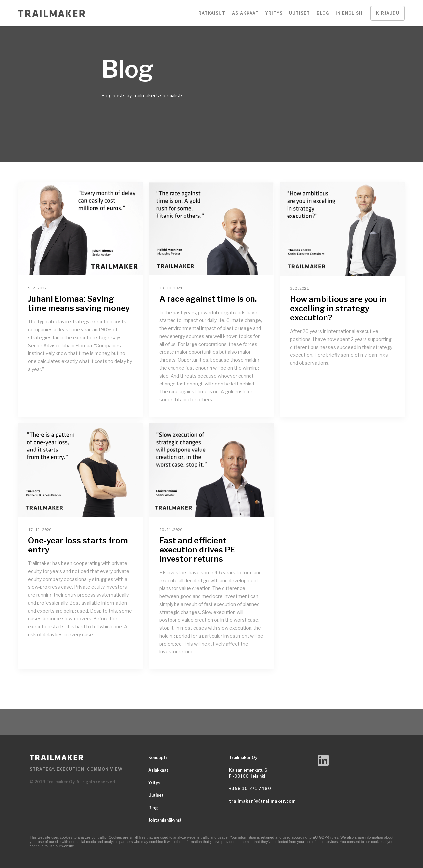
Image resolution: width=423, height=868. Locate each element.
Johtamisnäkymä (165, 820)
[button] (212, 13)
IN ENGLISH (349, 13)
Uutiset (300, 13)
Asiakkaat (158, 770)
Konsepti (157, 758)
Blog (323, 13)
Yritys (154, 783)
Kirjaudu (388, 13)
